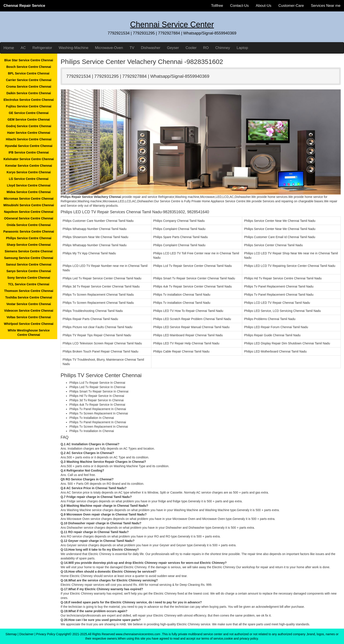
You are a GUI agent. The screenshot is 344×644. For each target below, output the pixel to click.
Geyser (173, 48)
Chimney (223, 48)
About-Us (264, 6)
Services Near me (326, 6)
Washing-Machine (73, 48)
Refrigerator (42, 48)
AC (23, 48)
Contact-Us (239, 6)
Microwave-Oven (109, 48)
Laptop (242, 48)
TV (132, 48)
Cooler (191, 48)
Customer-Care (291, 6)
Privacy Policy (46, 634)
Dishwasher (151, 48)
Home (9, 48)
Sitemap (11, 634)
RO (206, 48)
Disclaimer (26, 634)
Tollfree (217, 6)
